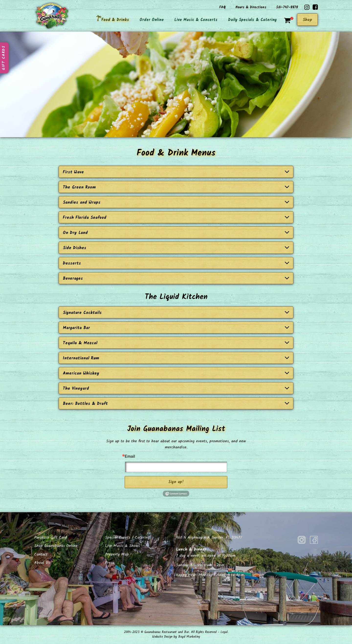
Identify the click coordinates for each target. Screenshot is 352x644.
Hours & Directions (251, 7)
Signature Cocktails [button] (176, 313)
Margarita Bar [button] (176, 328)
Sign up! (176, 482)
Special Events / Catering (127, 538)
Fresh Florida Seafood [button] (176, 218)
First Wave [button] (176, 172)
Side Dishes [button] (176, 248)
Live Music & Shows (122, 546)
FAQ (222, 7)
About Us (42, 563)
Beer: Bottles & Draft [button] (176, 404)
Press (110, 563)
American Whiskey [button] (176, 373)
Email (130, 456)
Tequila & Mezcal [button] (176, 343)
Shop (307, 20)
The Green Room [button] (176, 187)
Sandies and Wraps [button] (176, 203)
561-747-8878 (287, 7)
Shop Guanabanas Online (56, 546)
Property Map (117, 554)
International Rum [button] (176, 358)
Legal (224, 632)
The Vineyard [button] (176, 389)
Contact (41, 554)
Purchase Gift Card (51, 538)
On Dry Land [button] (176, 233)
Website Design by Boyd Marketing (176, 637)
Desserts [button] (176, 263)
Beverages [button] (176, 279)
